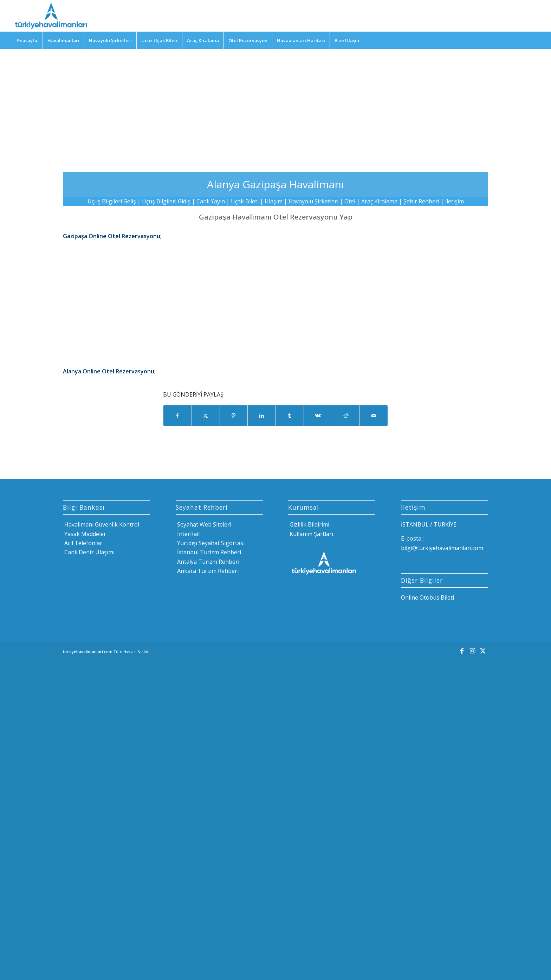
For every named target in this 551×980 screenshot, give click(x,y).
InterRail (188, 534)
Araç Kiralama (379, 201)
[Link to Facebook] (462, 651)
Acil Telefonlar (83, 543)
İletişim (455, 201)
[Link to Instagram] (472, 651)
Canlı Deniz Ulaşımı (89, 552)
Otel (350, 201)
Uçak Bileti (245, 201)
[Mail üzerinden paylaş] (374, 416)
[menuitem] (27, 40)
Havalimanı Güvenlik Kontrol (101, 524)
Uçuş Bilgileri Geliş (112, 201)
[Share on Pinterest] (234, 416)
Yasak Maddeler (85, 534)
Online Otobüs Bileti (427, 597)
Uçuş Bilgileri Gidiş (166, 201)
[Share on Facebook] (177, 416)
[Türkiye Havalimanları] (50, 16)
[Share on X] (206, 416)
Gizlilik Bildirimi (309, 524)
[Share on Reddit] (346, 416)
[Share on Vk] (318, 416)
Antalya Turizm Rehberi (208, 562)
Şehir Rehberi (421, 201)
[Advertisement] (275, 105)
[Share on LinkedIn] (262, 416)
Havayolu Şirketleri (313, 201)
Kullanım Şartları (311, 534)
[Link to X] (483, 651)
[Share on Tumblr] (290, 416)
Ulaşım (274, 201)
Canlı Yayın (211, 201)
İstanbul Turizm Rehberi (208, 552)
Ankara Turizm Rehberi (207, 571)
